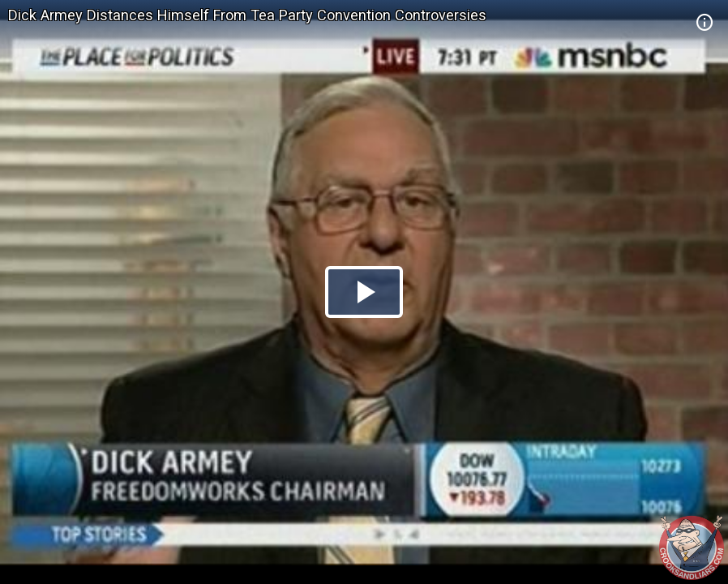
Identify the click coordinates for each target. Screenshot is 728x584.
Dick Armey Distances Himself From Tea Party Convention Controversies (247, 15)
